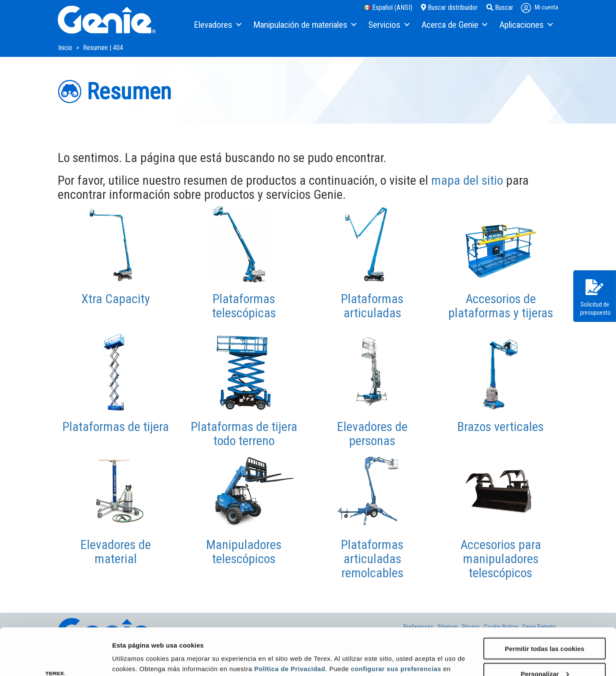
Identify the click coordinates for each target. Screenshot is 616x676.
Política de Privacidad (290, 624)
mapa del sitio (467, 180)
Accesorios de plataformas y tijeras (501, 306)
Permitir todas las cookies (545, 604)
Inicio (66, 48)
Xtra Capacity (116, 299)
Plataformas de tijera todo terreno (244, 434)
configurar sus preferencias (396, 624)
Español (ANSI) (388, 7)
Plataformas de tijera (116, 427)
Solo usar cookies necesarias (545, 655)
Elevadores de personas (372, 434)
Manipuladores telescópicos (244, 552)
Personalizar (545, 630)
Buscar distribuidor (449, 7)
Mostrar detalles (137, 659)
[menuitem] (217, 25)
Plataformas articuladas (372, 306)
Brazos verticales (500, 427)
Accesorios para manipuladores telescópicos (501, 559)
